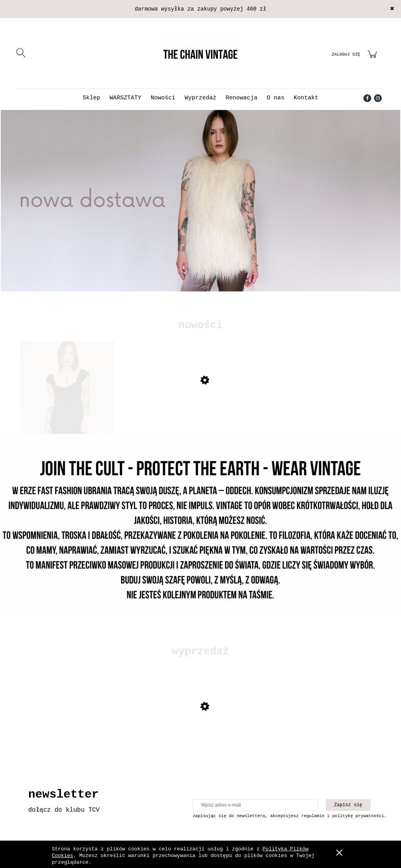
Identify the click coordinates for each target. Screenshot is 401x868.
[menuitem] (91, 98)
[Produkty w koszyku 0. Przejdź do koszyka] (373, 59)
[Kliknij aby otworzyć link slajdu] (200, 201)
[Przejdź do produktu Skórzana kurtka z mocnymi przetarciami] (67, 736)
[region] (200, 212)
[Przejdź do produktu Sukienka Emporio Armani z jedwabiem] (67, 410)
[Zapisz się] (348, 805)
